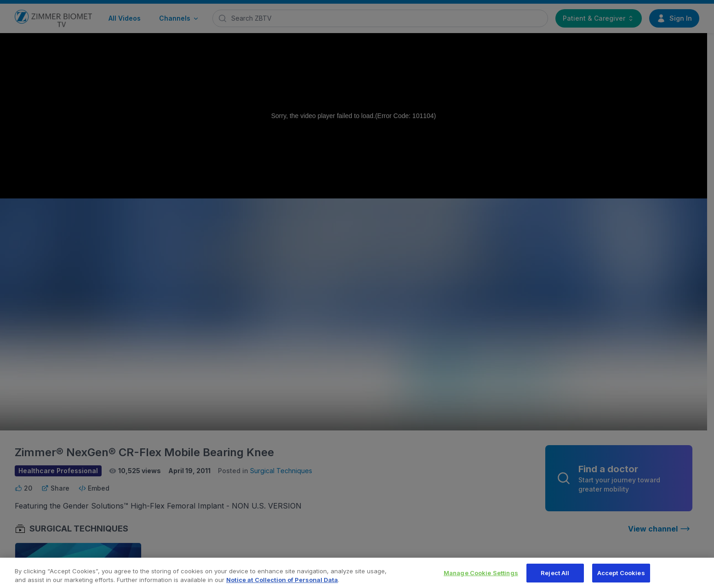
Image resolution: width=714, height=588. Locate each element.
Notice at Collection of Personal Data (282, 584)
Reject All (555, 577)
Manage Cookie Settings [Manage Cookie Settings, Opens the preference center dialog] (481, 577)
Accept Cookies (621, 577)
